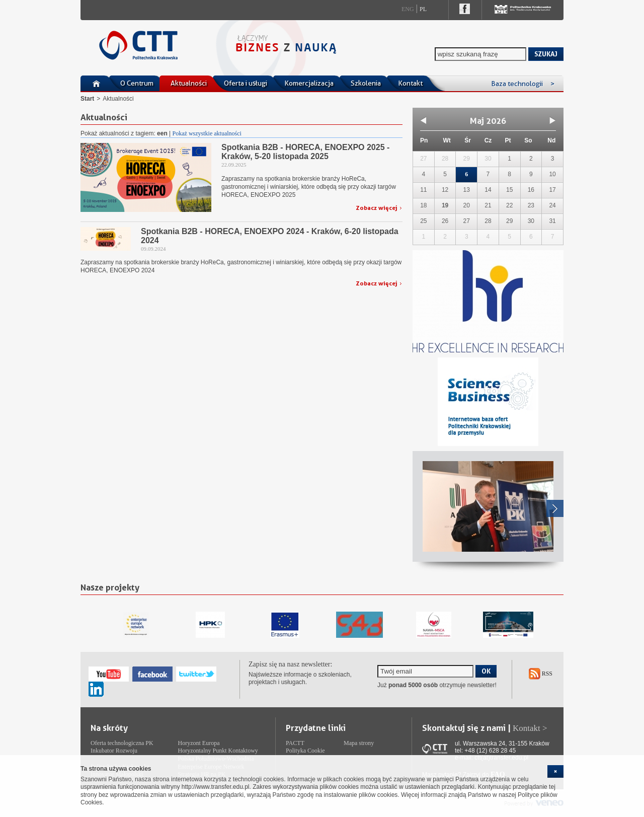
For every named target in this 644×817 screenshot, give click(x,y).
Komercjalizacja (309, 83)
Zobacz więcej (377, 208)
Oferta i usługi (246, 83)
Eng (408, 9)
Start (87, 99)
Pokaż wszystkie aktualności (207, 133)
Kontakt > (530, 728)
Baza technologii (523, 84)
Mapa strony (359, 743)
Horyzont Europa (199, 743)
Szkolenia (366, 83)
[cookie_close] (555, 771)
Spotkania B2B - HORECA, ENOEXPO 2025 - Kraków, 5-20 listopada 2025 (305, 152)
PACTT (295, 743)
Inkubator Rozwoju (114, 751)
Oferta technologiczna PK (122, 743)
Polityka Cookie (305, 751)
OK (486, 671)
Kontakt (410, 83)
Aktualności (189, 83)
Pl (423, 9)
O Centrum (137, 83)
